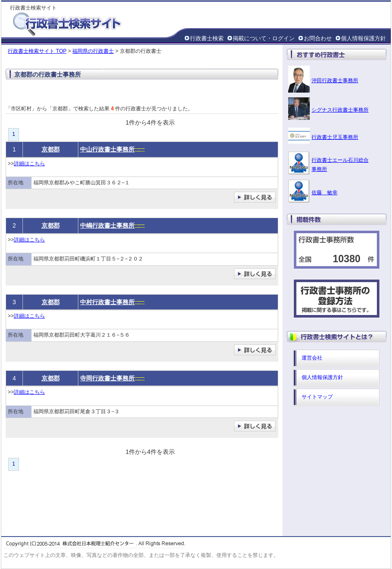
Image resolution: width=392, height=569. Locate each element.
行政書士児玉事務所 (335, 137)
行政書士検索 (207, 38)
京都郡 (51, 149)
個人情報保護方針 (363, 38)
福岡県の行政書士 (93, 51)
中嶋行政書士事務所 (107, 225)
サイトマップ (317, 397)
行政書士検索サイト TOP (37, 51)
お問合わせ (318, 38)
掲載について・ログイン (264, 38)
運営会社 (312, 358)
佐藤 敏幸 (325, 193)
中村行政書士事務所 (107, 302)
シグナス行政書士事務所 (340, 110)
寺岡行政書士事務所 (107, 378)
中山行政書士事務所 (107, 149)
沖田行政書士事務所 (335, 80)
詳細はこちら (29, 164)
